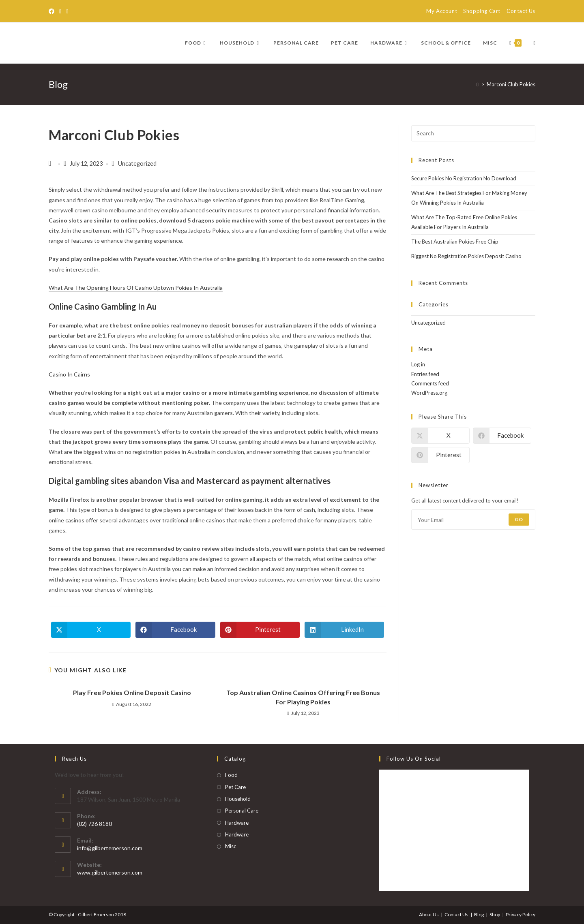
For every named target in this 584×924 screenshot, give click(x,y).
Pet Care (235, 787)
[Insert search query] (473, 133)
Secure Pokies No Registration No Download (464, 178)
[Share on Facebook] (175, 630)
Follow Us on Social (414, 759)
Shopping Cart (482, 11)
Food (231, 775)
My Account (442, 11)
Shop (495, 914)
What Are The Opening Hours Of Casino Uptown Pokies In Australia (136, 288)
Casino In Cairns (69, 374)
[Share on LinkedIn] (344, 630)
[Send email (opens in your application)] (67, 11)
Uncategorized (428, 323)
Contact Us (521, 11)
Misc (231, 846)
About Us (429, 914)
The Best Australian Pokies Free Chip (455, 242)
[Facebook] (53, 11)
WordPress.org (429, 393)
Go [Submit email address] (519, 519)
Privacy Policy (521, 914)
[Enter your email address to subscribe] (473, 520)
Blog (479, 914)
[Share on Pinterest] (260, 630)
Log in (418, 364)
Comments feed (430, 383)
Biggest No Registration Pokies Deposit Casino (466, 256)
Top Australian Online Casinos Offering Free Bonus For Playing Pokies (303, 697)
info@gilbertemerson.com (110, 848)
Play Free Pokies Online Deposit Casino (132, 692)
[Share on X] (91, 630)
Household (238, 799)
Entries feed (425, 374)
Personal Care (242, 811)
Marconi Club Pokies (511, 84)
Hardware (237, 823)
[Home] (478, 84)
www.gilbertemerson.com (110, 872)
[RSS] (60, 11)
